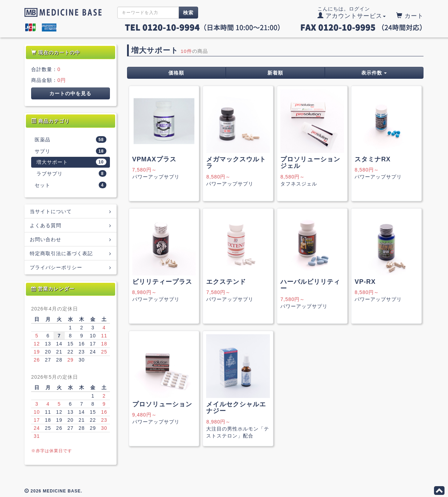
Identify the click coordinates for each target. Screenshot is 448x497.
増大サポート (71, 162)
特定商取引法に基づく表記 (71, 253)
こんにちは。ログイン (352, 13)
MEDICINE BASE (61, 12)
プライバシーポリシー (71, 267)
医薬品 (71, 139)
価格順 (176, 73)
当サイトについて (71, 211)
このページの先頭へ (439, 491)
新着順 (275, 73)
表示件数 (374, 73)
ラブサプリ (71, 173)
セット (71, 185)
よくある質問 (71, 225)
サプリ (71, 151)
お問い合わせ (71, 239)
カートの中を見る (70, 93)
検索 (188, 13)
